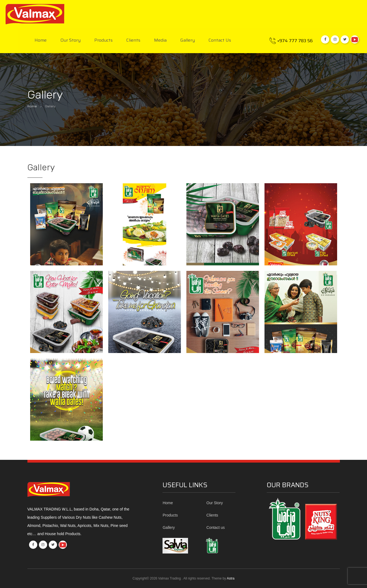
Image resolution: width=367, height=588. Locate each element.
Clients (133, 41)
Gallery (188, 41)
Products (103, 41)
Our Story (70, 41)
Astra (231, 578)
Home (41, 41)
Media (160, 41)
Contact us (220, 41)
